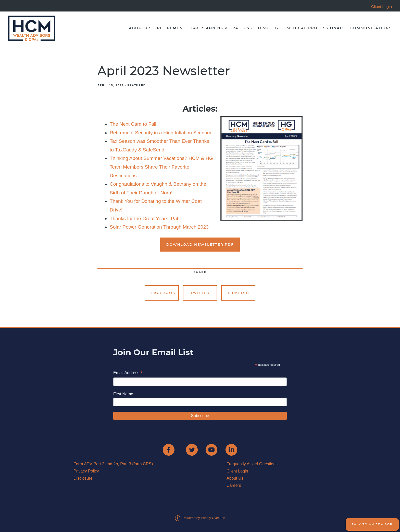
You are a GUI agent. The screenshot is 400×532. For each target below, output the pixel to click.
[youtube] (211, 450)
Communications (371, 28)
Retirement (171, 28)
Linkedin (239, 293)
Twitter (200, 293)
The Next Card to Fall (133, 124)
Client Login (237, 471)
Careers (234, 485)
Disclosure (83, 478)
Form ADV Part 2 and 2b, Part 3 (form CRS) (113, 464)
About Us (140, 28)
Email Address (128, 373)
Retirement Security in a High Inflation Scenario (161, 133)
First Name (123, 394)
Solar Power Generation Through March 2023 (159, 227)
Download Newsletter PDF (200, 244)
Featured (137, 85)
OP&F (264, 28)
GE (278, 28)
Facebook (163, 293)
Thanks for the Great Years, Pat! (145, 218)
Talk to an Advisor (372, 524)
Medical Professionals (316, 28)
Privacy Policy (86, 471)
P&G (248, 28)
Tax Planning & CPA (215, 28)
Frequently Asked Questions (252, 464)
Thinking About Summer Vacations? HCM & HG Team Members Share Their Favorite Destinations (161, 167)
